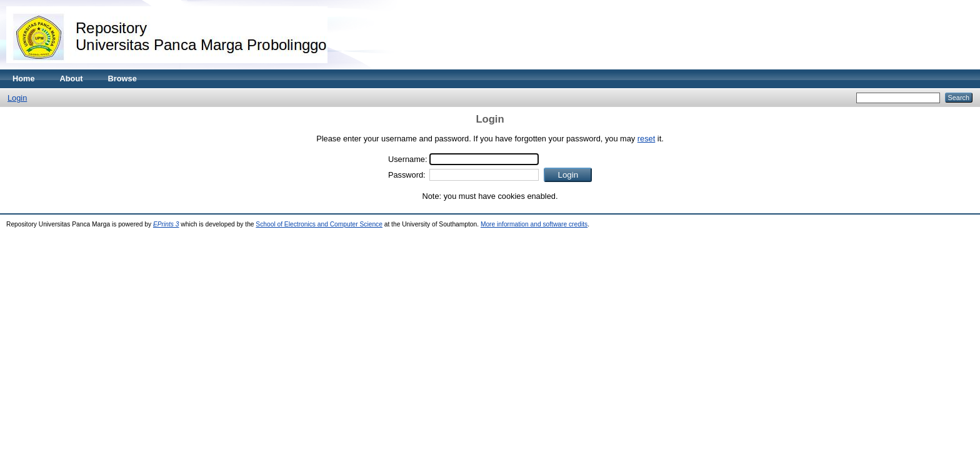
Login (17, 98)
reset (646, 139)
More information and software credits (534, 224)
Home (24, 79)
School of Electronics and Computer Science (319, 224)
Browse (122, 79)
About (72, 79)
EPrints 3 (166, 224)
